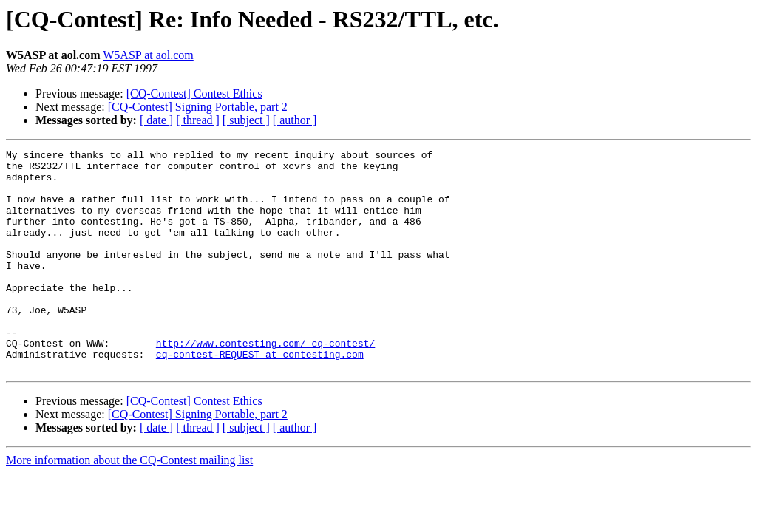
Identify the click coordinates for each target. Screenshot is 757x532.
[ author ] (295, 120)
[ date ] (156, 120)
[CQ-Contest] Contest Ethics (194, 93)
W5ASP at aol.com (148, 55)
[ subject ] (246, 120)
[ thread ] (198, 120)
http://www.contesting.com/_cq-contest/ (265, 383)
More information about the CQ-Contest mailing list (129, 504)
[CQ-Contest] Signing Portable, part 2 (198, 107)
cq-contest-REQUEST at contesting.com (260, 396)
